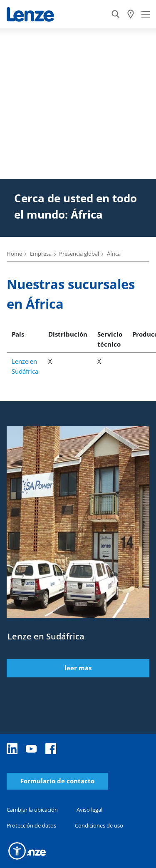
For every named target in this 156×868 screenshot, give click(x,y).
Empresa (41, 254)
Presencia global (79, 254)
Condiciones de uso (99, 825)
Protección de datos (31, 825)
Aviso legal (89, 810)
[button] (17, 851)
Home (14, 254)
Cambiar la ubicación (32, 810)
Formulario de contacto (57, 781)
